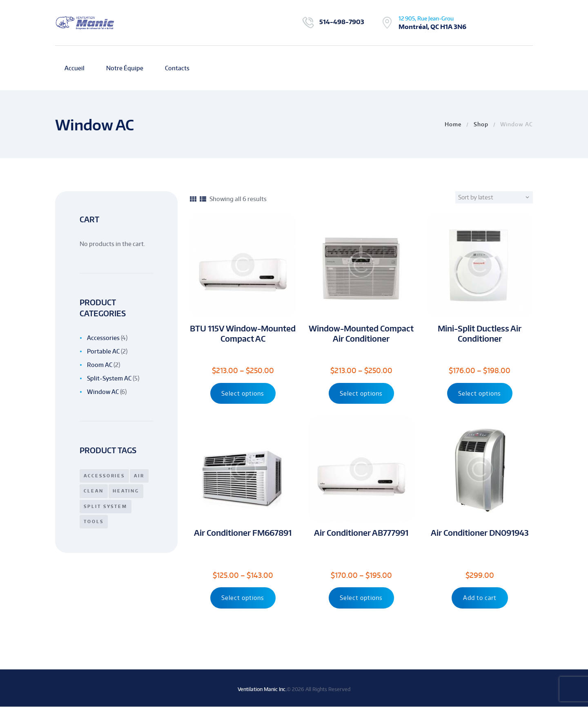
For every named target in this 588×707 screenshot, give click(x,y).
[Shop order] (498, 198)
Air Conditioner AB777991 (361, 533)
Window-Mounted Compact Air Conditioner (361, 333)
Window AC (103, 392)
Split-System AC (109, 378)
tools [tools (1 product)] (94, 521)
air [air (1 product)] (140, 476)
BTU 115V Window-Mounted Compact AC (243, 333)
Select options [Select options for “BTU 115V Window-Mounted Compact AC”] (243, 393)
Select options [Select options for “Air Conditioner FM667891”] (243, 598)
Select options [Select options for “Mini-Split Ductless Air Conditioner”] (480, 393)
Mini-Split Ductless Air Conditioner (480, 333)
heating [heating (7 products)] (126, 491)
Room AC (100, 365)
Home (453, 124)
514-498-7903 (342, 22)
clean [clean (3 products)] (94, 491)
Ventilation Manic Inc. (262, 690)
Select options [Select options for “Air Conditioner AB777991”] (361, 598)
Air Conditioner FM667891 (243, 533)
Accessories (103, 338)
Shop (481, 124)
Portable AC (103, 351)
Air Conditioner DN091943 (480, 533)
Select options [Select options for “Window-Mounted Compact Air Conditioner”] (361, 393)
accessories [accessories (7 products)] (105, 476)
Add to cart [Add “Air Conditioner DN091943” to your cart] (480, 598)
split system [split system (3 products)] (106, 506)
